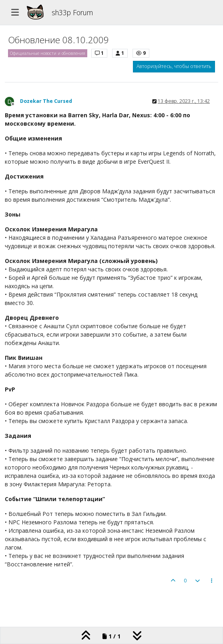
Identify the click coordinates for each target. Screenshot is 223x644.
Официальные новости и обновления (48, 53)
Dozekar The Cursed (46, 101)
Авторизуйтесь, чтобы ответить (174, 66)
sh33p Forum (72, 12)
